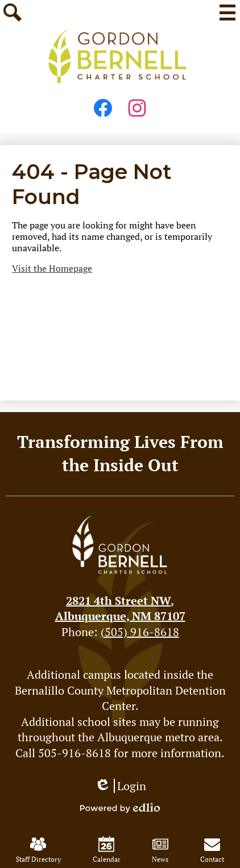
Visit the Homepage (52, 268)
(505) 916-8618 (140, 632)
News (160, 850)
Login (120, 786)
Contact (212, 850)
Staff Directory (38, 850)
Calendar (107, 850)
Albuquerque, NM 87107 (120, 609)
